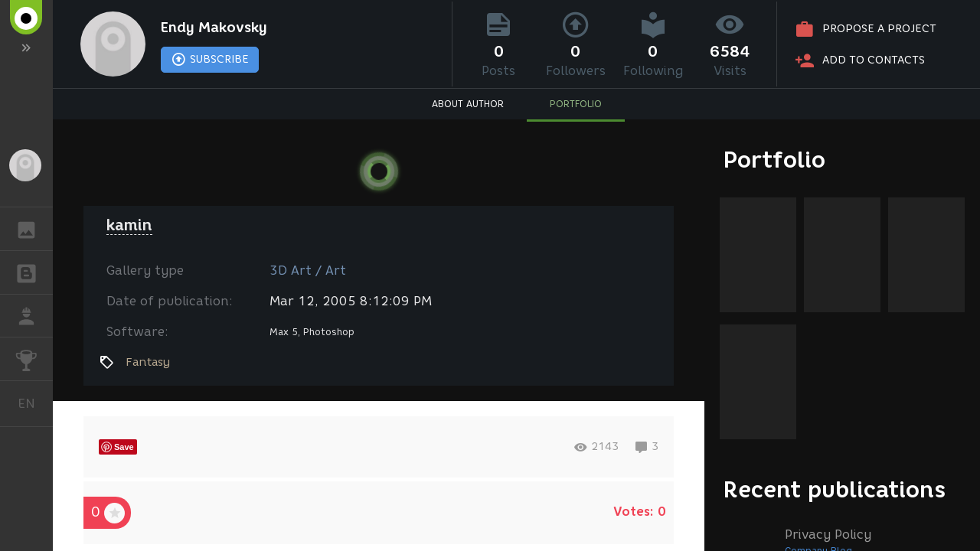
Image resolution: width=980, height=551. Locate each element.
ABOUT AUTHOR (468, 104)
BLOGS (34, 271)
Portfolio (774, 160)
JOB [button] (34, 316)
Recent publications (835, 489)
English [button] (32, 404)
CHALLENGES (34, 358)
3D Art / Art (308, 271)
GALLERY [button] (34, 229)
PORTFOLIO (576, 104)
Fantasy (148, 362)
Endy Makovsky (214, 28)
